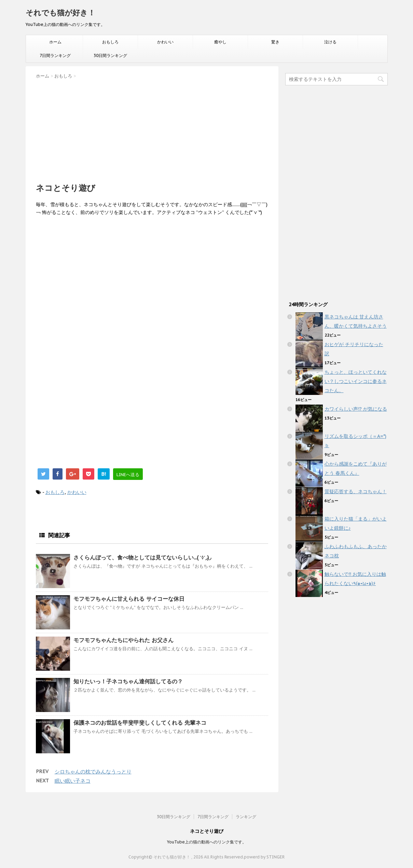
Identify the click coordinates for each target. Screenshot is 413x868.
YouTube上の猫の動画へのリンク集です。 (207, 842)
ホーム (55, 42)
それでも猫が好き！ (60, 13)
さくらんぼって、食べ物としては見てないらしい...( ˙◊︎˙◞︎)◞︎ (142, 557)
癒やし (220, 42)
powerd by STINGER (264, 857)
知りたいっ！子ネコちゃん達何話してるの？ (128, 681)
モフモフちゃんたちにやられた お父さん (123, 640)
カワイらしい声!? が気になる (356, 409)
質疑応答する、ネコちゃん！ (356, 492)
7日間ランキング (55, 55)
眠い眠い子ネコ (73, 781)
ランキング (246, 817)
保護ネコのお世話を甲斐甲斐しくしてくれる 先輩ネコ (140, 723)
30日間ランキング (110, 55)
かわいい (165, 42)
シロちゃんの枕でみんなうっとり (93, 772)
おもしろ (110, 42)
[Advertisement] (152, 129)
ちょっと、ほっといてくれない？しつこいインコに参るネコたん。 (356, 381)
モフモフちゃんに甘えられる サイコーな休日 (129, 599)
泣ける (330, 42)
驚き (275, 42)
